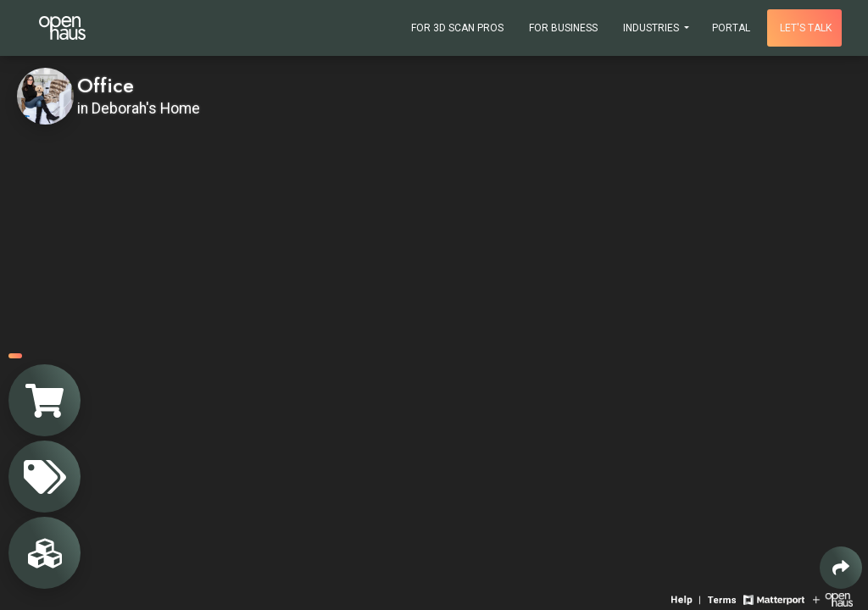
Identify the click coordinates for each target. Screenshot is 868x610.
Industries (652, 28)
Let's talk (806, 28)
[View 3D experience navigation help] (687, 599)
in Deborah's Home (139, 108)
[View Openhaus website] (833, 599)
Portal (731, 28)
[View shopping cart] (45, 400)
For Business (563, 28)
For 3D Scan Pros (457, 28)
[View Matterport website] (773, 599)
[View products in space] (45, 477)
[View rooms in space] (45, 553)
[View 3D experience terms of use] (723, 599)
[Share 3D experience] (841, 568)
